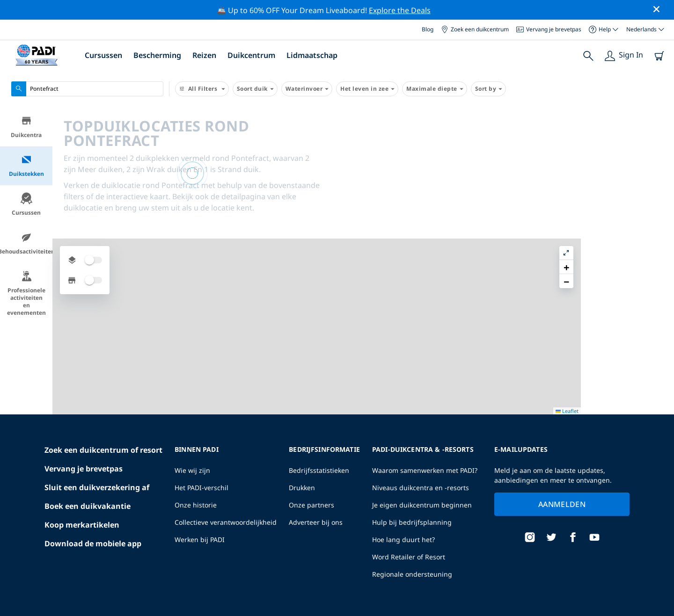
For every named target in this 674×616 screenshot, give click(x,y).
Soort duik (255, 89)
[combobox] (87, 89)
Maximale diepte (435, 89)
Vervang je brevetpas (549, 29)
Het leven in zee (367, 89)
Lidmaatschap (312, 55)
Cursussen (103, 55)
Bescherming (157, 55)
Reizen (204, 55)
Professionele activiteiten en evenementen (26, 294)
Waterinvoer (307, 89)
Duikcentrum (251, 55)
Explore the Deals (400, 10)
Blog (428, 29)
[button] (659, 136)
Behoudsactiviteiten (26, 243)
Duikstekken (26, 166)
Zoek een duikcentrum (475, 29)
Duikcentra (26, 127)
